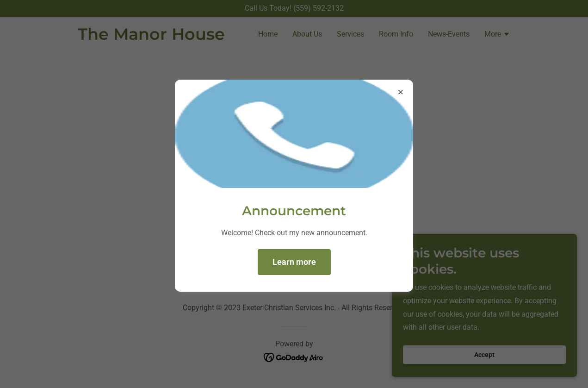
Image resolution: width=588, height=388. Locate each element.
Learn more (294, 262)
